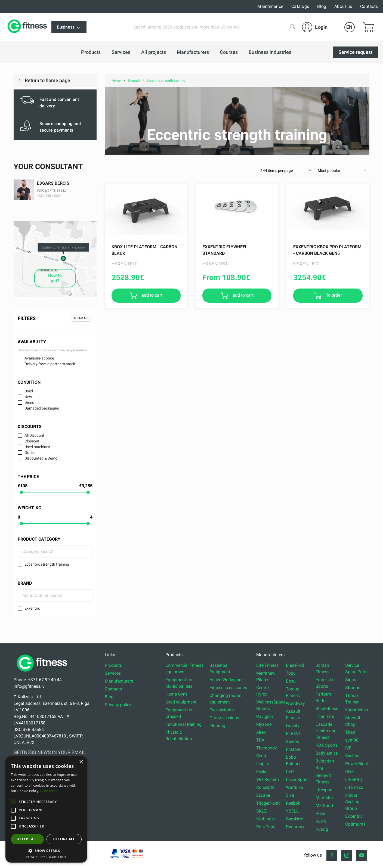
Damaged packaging (42, 408)
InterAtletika (357, 710)
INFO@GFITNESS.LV (52, 191)
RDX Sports (327, 745)
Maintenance (270, 6)
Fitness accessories (228, 688)
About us (343, 6)
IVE (348, 748)
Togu (291, 673)
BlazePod (295, 665)
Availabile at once (39, 358)
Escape (263, 795)
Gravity (293, 726)
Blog (322, 6)
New (28, 397)
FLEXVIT (294, 734)
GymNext (295, 819)
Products (113, 665)
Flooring (217, 726)
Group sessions (224, 718)
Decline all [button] (64, 839)
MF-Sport (324, 806)
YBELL (292, 811)
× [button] (81, 762)
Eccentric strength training (47, 564)
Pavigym (265, 716)
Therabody (267, 748)
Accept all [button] (27, 839)
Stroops (353, 688)
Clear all (81, 318)
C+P (290, 772)
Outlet (30, 452)
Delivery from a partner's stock (50, 364)
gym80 (352, 740)
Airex (261, 732)
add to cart (151, 295)
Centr (261, 756)
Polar (321, 813)
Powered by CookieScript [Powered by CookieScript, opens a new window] (46, 857)
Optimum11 (357, 824)
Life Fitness (267, 665)
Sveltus (352, 756)
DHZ (350, 772)
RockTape (266, 827)
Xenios (292, 741)
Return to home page (47, 80)
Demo (29, 402)
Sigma (351, 680)
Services (113, 673)
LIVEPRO (354, 779)
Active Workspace (226, 680)
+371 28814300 (49, 196)
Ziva (290, 795)
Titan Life (325, 716)
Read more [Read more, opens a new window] (49, 791)
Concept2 (265, 787)
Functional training (183, 724)
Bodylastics (327, 753)
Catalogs (300, 6)
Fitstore (293, 749)
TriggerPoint (268, 803)
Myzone (264, 724)
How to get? (55, 278)
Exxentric (32, 608)
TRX (260, 740)
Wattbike (294, 787)
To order (333, 295)
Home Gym (176, 694)
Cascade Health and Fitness (326, 731)
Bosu (291, 681)
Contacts (369, 6)
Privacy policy (118, 705)
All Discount (34, 435)
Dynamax (295, 827)
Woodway (295, 703)
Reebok (293, 803)
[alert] (46, 809)
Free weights (222, 710)
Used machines (37, 447)
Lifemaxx (354, 787)
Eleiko (262, 772)
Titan (350, 732)
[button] (13, 802)
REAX (321, 821)
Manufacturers (119, 681)
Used (29, 391)
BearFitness (327, 709)
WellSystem (268, 779)
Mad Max (325, 798)
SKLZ (262, 811)
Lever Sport (297, 779)
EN (349, 27)
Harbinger (266, 819)
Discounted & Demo (41, 458)
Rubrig (322, 829)
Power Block (357, 764)
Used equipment (181, 702)
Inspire (263, 764)
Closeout (32, 441)
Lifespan (324, 790)
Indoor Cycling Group (352, 802)
